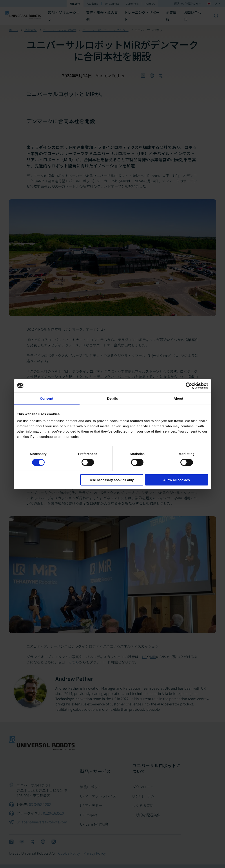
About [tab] (178, 398)
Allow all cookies (177, 480)
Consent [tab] (47, 398)
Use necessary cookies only (112, 480)
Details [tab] (112, 398)
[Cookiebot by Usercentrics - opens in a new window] (189, 386)
